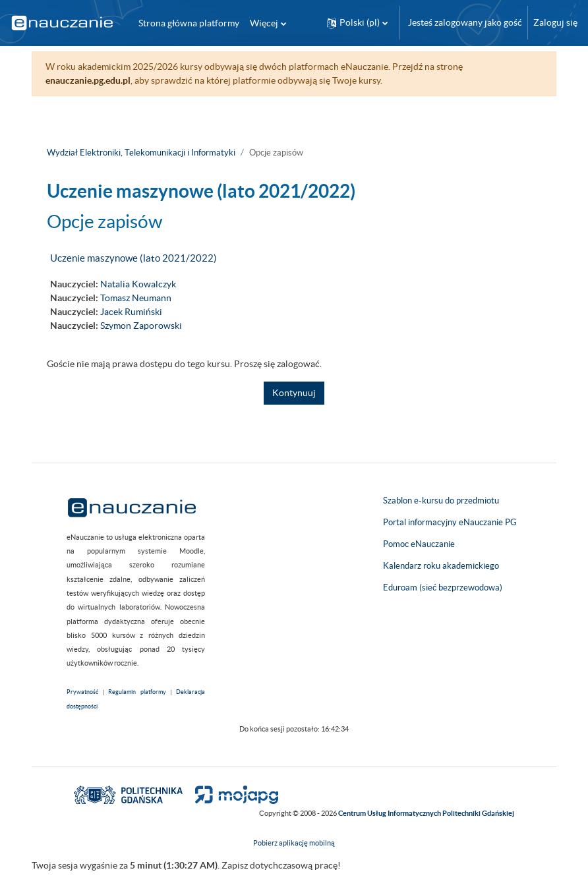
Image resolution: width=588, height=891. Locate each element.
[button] (357, 23)
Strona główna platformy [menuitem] (189, 23)
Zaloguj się (555, 22)
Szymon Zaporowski (141, 326)
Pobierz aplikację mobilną (294, 843)
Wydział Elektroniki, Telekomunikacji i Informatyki (141, 153)
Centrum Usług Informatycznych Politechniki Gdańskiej (426, 813)
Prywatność (82, 692)
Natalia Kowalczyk (138, 284)
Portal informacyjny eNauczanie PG (450, 522)
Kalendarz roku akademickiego (441, 566)
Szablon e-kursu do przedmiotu (441, 501)
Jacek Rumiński (131, 312)
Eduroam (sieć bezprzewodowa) (443, 588)
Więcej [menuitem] (264, 23)
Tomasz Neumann (136, 298)
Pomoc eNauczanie (419, 544)
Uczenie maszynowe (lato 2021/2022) (133, 258)
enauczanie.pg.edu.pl (88, 80)
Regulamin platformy (137, 692)
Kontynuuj (294, 393)
